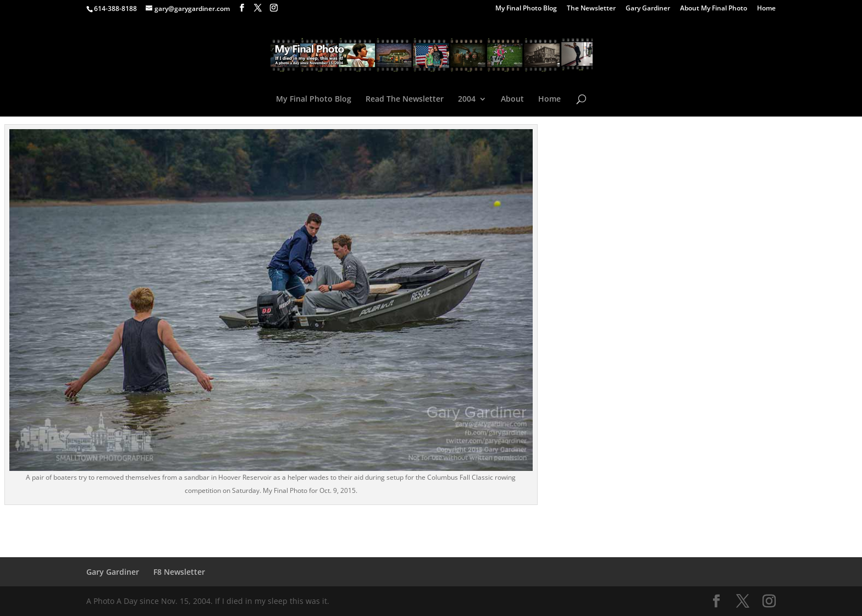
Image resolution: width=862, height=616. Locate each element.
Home (766, 9)
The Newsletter (591, 9)
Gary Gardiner (648, 9)
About (512, 99)
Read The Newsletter (405, 99)
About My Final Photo (714, 9)
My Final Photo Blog (526, 9)
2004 (467, 99)
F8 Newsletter (179, 572)
